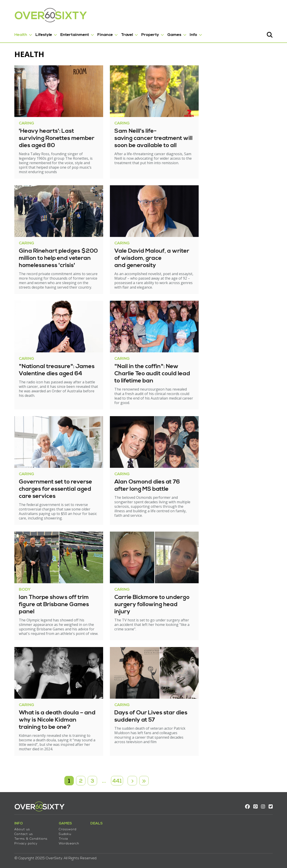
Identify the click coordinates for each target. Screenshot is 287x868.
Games (169, 33)
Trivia (58, 835)
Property (145, 33)
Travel (122, 33)
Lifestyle (38, 33)
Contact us (18, 830)
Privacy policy (21, 840)
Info (188, 33)
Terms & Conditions (26, 835)
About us (17, 825)
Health (15, 33)
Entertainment (69, 33)
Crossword (62, 825)
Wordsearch (64, 840)
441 (117, 775)
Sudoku (60, 830)
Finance (100, 33)
